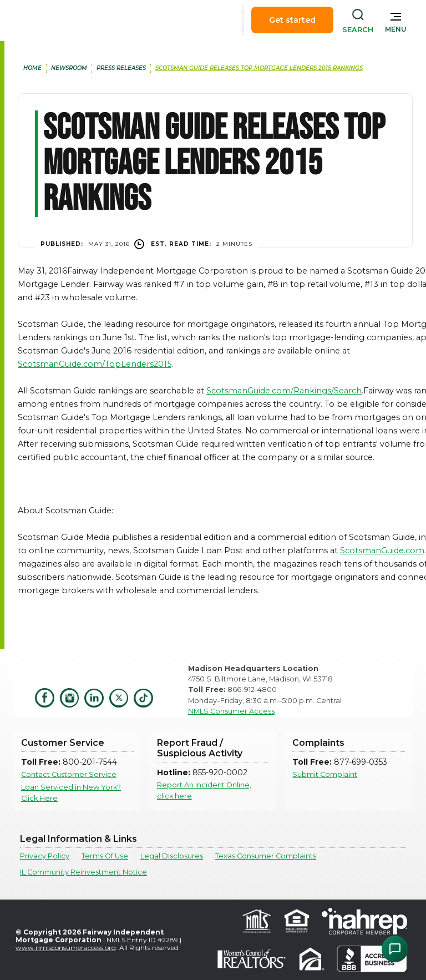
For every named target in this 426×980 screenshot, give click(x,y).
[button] (396, 20)
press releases (121, 68)
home (32, 68)
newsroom (69, 68)
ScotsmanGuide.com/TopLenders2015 (95, 364)
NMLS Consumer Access (231, 711)
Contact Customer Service (69, 774)
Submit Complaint (325, 774)
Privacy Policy (45, 856)
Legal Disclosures (172, 856)
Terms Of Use (105, 856)
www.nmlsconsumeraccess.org (66, 948)
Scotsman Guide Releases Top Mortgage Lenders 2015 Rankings (259, 68)
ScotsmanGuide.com (382, 550)
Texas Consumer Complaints (266, 856)
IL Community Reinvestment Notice (83, 872)
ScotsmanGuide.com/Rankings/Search (284, 391)
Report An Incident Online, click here (204, 790)
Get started (292, 20)
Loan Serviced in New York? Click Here (71, 792)
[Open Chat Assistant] (395, 949)
